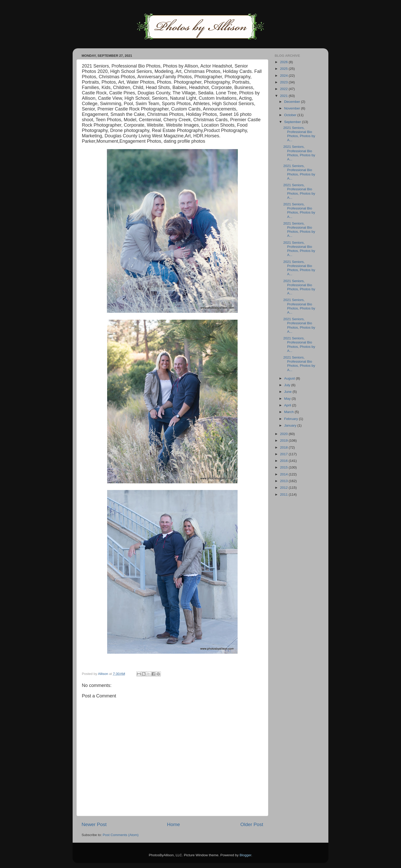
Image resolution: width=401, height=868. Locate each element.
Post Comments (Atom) (121, 835)
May (288, 399)
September (293, 122)
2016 (284, 461)
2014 (284, 474)
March (289, 412)
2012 (284, 488)
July (288, 385)
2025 (284, 69)
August (290, 378)
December (293, 102)
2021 (284, 96)
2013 (284, 481)
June (288, 392)
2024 (284, 76)
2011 (284, 494)
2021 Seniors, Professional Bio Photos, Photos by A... (299, 134)
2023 (284, 82)
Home (173, 824)
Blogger (246, 855)
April (288, 405)
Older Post (252, 824)
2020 (284, 434)
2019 (284, 441)
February (292, 419)
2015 (284, 467)
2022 (284, 89)
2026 (284, 62)
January (291, 425)
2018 (284, 447)
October (291, 115)
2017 (284, 454)
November (293, 108)
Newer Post (94, 824)
